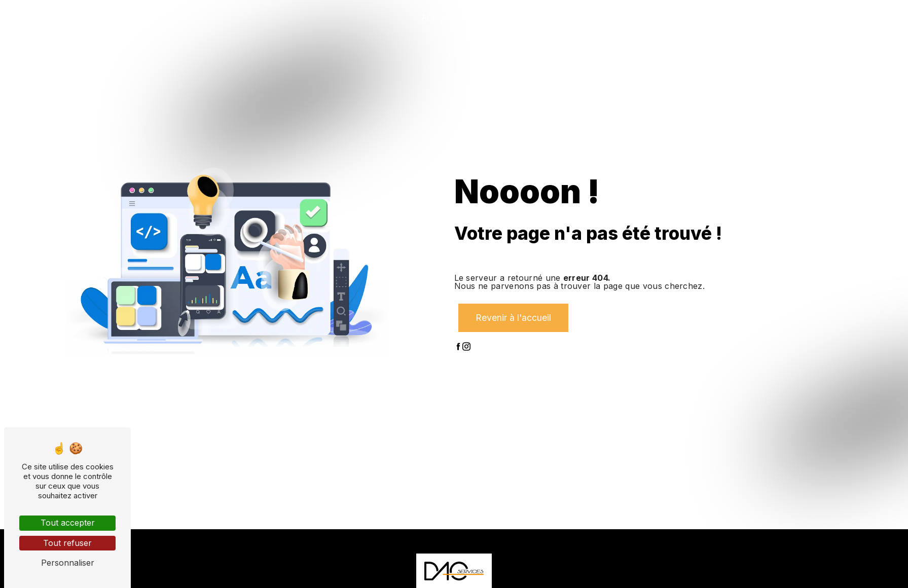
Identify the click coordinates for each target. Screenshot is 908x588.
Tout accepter (68, 523)
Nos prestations (610, 18)
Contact (842, 18)
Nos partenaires (771, 18)
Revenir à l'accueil (513, 318)
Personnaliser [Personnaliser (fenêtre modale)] (68, 563)
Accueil (439, 18)
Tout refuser (67, 543)
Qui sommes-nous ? (513, 18)
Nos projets (691, 18)
